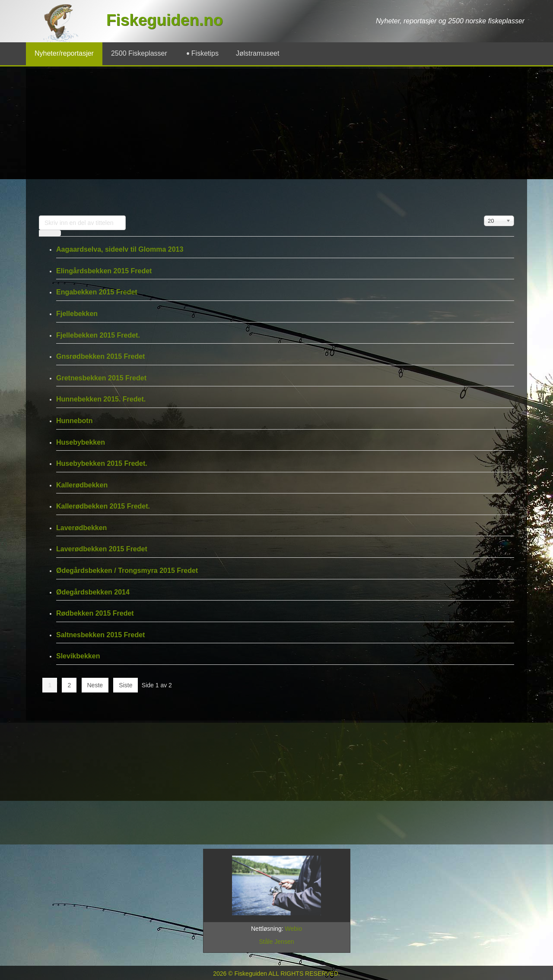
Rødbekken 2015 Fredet (95, 613)
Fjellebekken (77, 314)
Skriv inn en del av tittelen (39, 216)
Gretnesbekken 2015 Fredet (101, 378)
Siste (126, 685)
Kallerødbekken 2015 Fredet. (103, 506)
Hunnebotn (74, 421)
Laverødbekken (81, 528)
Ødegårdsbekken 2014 (93, 592)
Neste (95, 685)
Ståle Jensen (277, 942)
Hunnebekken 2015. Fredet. (101, 399)
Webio (294, 929)
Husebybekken (81, 442)
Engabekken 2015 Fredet (97, 292)
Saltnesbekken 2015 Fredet (100, 635)
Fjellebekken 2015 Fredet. (98, 335)
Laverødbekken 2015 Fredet (102, 549)
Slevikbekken (78, 656)
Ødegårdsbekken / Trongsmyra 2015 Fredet (127, 571)
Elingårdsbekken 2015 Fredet (104, 271)
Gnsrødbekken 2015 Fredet (100, 356)
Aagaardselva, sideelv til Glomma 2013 (120, 249)
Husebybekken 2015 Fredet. (102, 463)
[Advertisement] (276, 142)
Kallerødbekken (82, 485)
